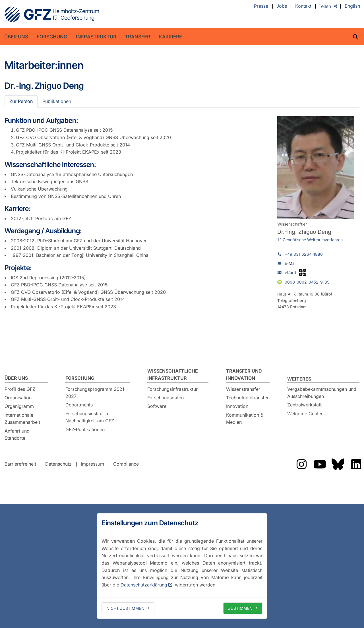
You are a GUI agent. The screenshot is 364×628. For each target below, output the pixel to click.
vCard (290, 272)
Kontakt (303, 6)
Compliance (126, 464)
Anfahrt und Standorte (17, 435)
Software (157, 406)
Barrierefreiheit (20, 464)
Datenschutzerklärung (144, 585)
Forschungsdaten (166, 398)
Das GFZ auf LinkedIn (356, 464)
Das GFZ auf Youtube (320, 464)
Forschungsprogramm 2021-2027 (96, 393)
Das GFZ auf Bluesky (338, 464)
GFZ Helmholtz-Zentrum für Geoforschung (52, 14)
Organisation (18, 398)
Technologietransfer (247, 398)
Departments (79, 405)
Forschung (52, 37)
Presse (261, 6)
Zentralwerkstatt (304, 405)
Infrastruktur (96, 37)
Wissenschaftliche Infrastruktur (173, 375)
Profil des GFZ (20, 389)
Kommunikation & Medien (245, 419)
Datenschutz (58, 464)
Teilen (325, 6)
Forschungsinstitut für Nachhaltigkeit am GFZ (90, 417)
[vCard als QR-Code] (303, 272)
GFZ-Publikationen (85, 429)
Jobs (282, 6)
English (352, 6)
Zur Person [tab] (21, 101)
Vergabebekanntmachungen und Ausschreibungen (322, 393)
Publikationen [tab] (57, 101)
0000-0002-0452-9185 (307, 282)
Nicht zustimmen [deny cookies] (125, 608)
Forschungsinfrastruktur (172, 389)
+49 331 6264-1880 (304, 254)
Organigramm (19, 406)
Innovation (237, 406)
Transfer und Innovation (244, 375)
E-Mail (290, 263)
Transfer (137, 37)
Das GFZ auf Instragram (301, 464)
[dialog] (182, 566)
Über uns (16, 37)
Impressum (92, 464)
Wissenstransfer (243, 389)
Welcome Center (305, 414)
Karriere (170, 37)
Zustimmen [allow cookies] (240, 608)
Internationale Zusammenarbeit (22, 419)
